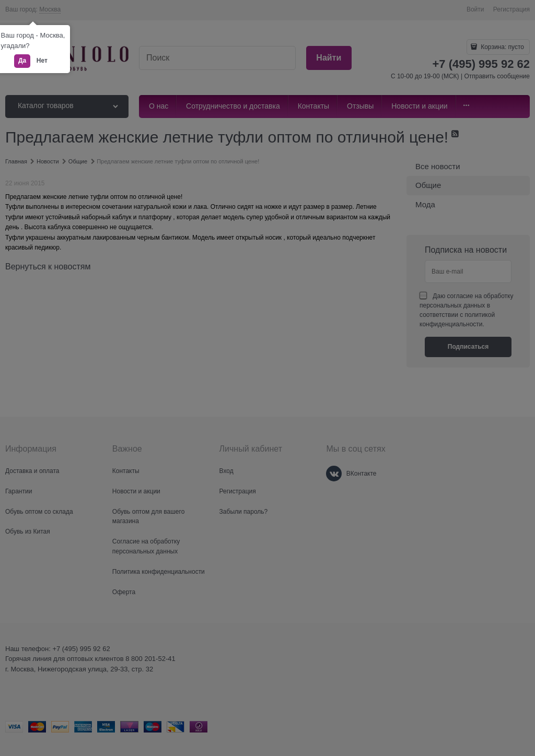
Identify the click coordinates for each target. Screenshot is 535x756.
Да (22, 61)
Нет (42, 61)
